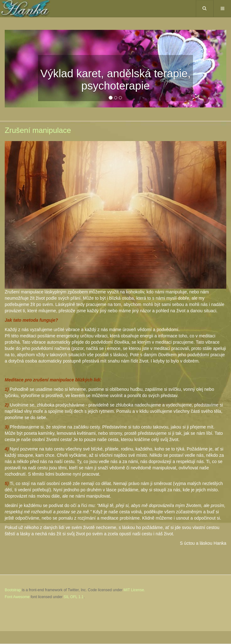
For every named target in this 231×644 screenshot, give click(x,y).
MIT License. (134, 590)
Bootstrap (13, 590)
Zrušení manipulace (38, 130)
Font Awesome (17, 597)
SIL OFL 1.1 (74, 597)
